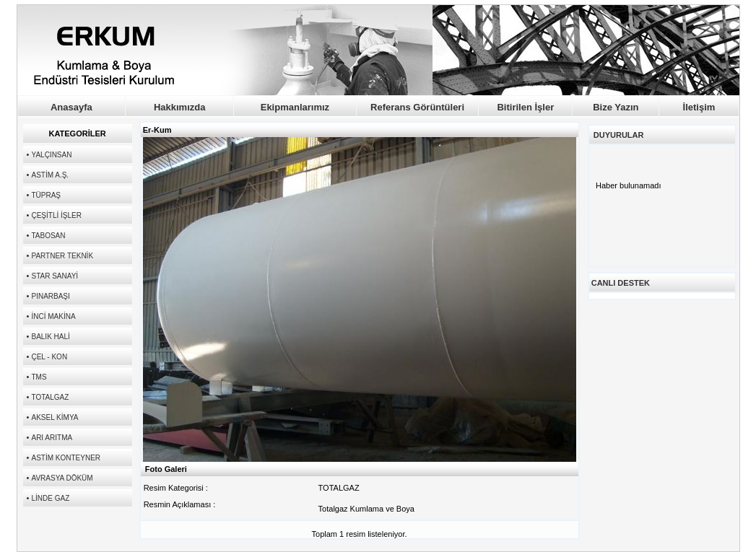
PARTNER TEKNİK (62, 256)
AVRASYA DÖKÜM (62, 478)
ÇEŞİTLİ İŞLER (56, 215)
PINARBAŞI (50, 296)
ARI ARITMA (52, 438)
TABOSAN (48, 236)
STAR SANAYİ (55, 276)
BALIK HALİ (50, 337)
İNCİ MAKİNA (53, 316)
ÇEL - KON (49, 357)
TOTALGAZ (50, 397)
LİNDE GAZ (50, 498)
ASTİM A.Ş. (50, 175)
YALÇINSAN (51, 155)
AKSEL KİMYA (55, 417)
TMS (39, 377)
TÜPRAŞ (46, 195)
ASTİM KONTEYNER (66, 458)
